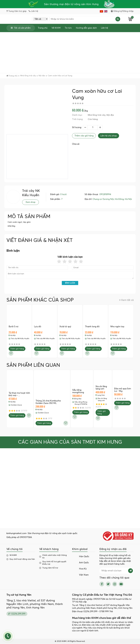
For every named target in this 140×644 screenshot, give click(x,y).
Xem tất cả (126, 300)
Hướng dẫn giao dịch (86, 28)
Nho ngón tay (117, 327)
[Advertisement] (70, 53)
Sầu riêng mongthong (78, 391)
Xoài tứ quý (65, 327)
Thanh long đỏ (92, 327)
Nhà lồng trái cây (97, 115)
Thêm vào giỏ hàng (84, 136)
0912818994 (105, 195)
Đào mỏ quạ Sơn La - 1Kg (123, 390)
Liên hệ (104, 28)
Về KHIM (56, 28)
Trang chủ (43, 28)
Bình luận (70, 283)
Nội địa (110, 115)
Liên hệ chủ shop (109, 136)
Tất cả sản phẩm (21, 28)
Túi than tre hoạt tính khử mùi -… (19, 394)
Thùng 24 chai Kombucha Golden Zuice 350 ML (48, 402)
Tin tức (68, 28)
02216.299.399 (17, 614)
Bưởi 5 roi (13, 327)
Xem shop (30, 202)
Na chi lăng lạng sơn (101, 388)
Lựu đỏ (38, 327)
